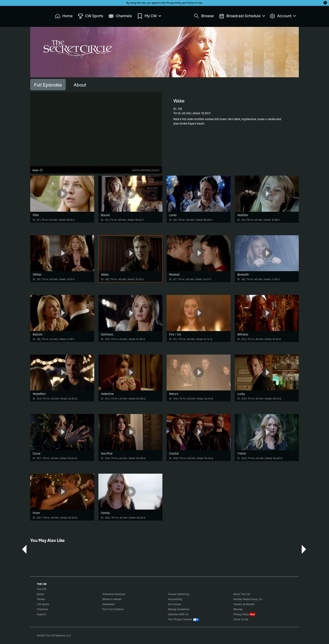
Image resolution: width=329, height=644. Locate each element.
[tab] (48, 85)
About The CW (242, 594)
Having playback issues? (146, 170)
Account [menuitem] (283, 16)
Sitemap (238, 609)
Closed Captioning (179, 594)
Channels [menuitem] (120, 16)
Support (41, 614)
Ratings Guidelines (179, 609)
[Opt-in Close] (325, 3)
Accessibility (175, 599)
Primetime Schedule (114, 594)
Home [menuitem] (64, 16)
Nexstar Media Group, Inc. (248, 599)
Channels (42, 609)
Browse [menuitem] (204, 16)
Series (40, 594)
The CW (39, 15)
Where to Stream (112, 599)
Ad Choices (174, 604)
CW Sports (43, 604)
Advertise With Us (178, 614)
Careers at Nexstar (244, 604)
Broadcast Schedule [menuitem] (242, 16)
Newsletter (109, 604)
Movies (41, 599)
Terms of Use (195, 3)
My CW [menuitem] (149, 16)
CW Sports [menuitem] (91, 16)
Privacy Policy (174, 3)
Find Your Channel (113, 609)
